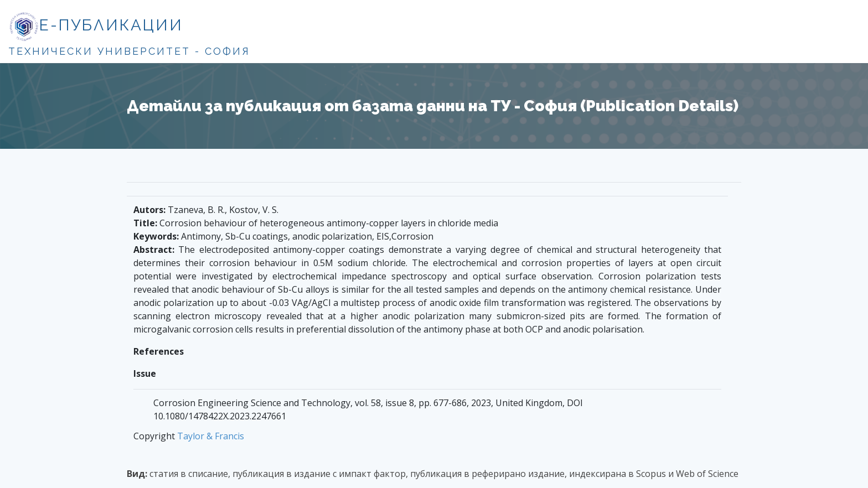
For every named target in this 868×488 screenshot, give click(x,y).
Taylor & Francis (211, 436)
